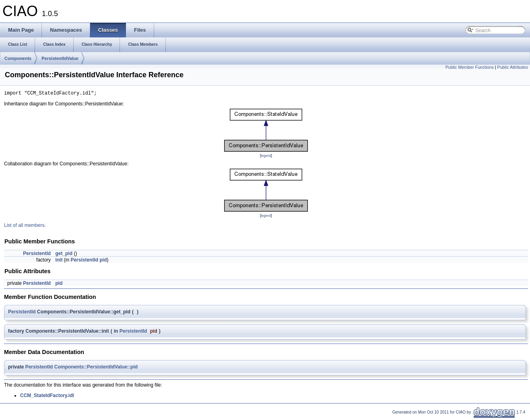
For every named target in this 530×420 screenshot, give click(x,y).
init (59, 261)
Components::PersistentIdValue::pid (96, 368)
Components (18, 58)
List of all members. (25, 226)
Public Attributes (513, 67)
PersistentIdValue (60, 58)
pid (103, 261)
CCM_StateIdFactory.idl (47, 397)
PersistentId (37, 255)
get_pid (64, 255)
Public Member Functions (470, 67)
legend (266, 157)
